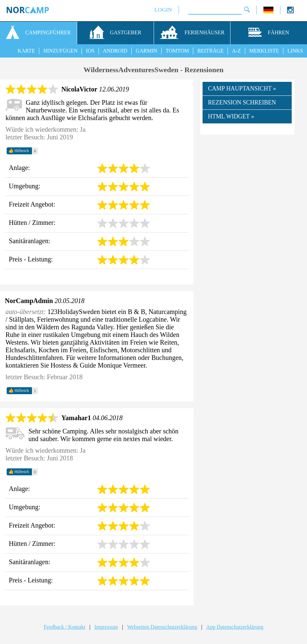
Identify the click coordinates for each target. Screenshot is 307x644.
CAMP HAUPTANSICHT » (242, 88)
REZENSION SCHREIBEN (242, 102)
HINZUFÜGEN (60, 51)
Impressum (106, 627)
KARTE (26, 51)
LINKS (295, 51)
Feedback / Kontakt (64, 627)
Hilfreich (19, 151)
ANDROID (115, 51)
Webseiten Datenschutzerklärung (162, 627)
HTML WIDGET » (231, 116)
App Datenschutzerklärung (235, 627)
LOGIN (163, 10)
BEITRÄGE (210, 51)
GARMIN (147, 51)
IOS (90, 51)
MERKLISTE (264, 51)
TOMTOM (177, 51)
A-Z (236, 51)
